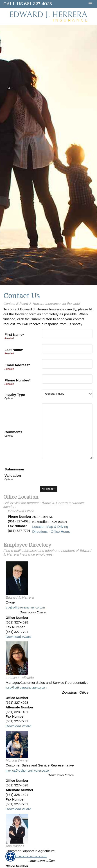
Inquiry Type (15, 395)
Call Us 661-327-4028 (28, 4)
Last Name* (14, 350)
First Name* (14, 334)
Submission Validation (14, 472)
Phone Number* (17, 380)
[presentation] (58, 473)
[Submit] (49, 489)
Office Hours (60, 531)
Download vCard (18, 637)
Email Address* (17, 365)
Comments (14, 432)
